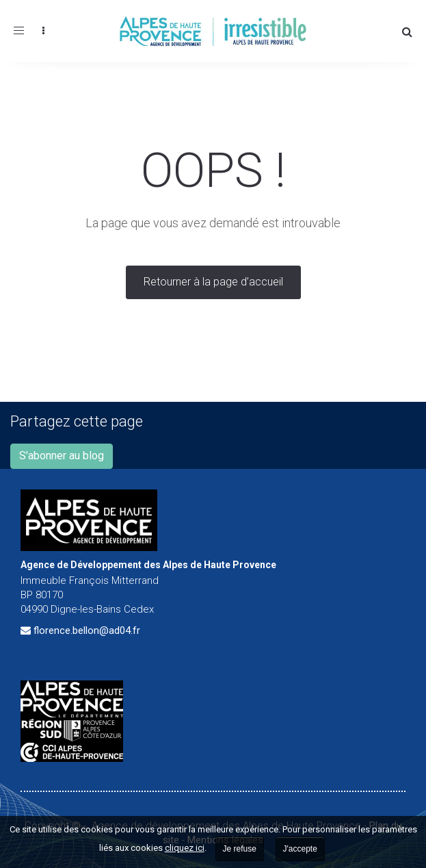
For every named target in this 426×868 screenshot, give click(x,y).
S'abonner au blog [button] (62, 456)
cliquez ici (185, 848)
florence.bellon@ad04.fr (87, 630)
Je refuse (240, 849)
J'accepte (300, 849)
